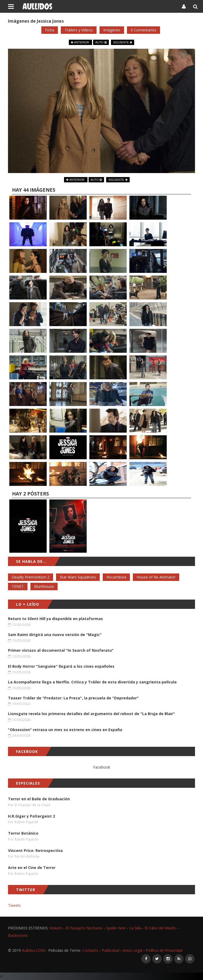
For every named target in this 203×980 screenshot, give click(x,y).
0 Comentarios (144, 30)
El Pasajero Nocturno (84, 928)
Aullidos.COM (33, 950)
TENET (18, 586)
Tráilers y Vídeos (79, 30)
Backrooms (18, 935)
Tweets (14, 905)
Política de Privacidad (164, 950)
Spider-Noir (116, 928)
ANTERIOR (80, 42)
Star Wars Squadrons (78, 577)
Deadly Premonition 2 (31, 577)
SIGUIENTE (123, 42)
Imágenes (112, 30)
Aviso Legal (133, 950)
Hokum (56, 928)
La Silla (135, 928)
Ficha (50, 30)
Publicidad (111, 950)
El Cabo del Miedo (160, 928)
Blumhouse (44, 586)
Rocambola (116, 577)
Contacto (90, 950)
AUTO (101, 42)
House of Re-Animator (156, 577)
